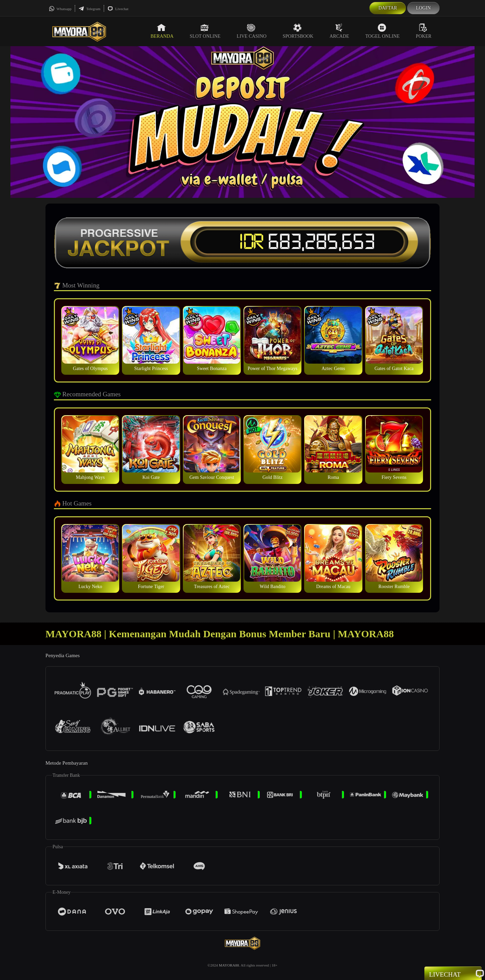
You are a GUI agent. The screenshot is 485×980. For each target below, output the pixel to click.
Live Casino (252, 31)
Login (423, 8)
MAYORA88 (229, 965)
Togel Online (383, 31)
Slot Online (205, 31)
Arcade (339, 31)
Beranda (162, 31)
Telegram (89, 9)
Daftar (388, 8)
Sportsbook (298, 31)
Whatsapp (60, 9)
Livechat (118, 9)
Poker (424, 31)
